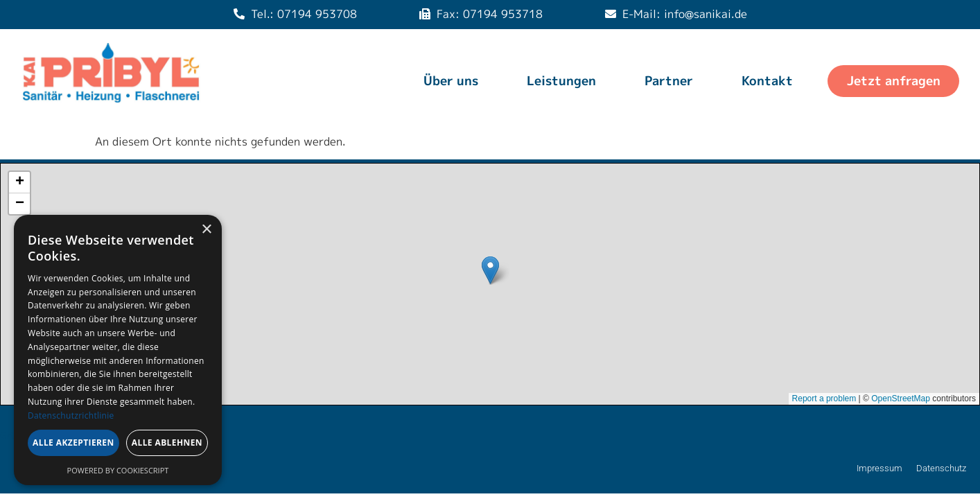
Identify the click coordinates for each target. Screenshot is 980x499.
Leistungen (561, 81)
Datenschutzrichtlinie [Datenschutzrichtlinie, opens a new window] (71, 415)
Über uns (451, 81)
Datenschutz (941, 468)
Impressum (880, 468)
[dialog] (118, 350)
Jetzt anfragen (894, 81)
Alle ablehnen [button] (167, 443)
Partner (669, 81)
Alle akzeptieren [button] (73, 443)
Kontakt (767, 81)
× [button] (206, 230)
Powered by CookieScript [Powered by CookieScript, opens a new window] (118, 470)
